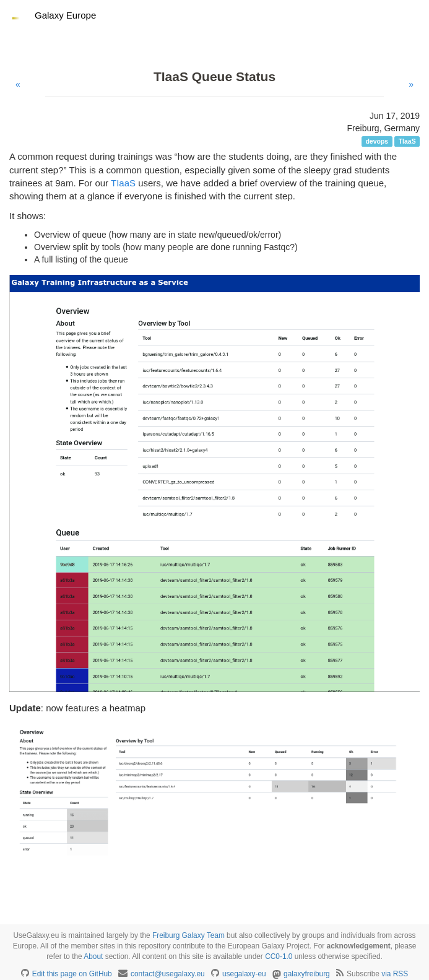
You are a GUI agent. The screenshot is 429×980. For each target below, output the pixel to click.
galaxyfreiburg (307, 974)
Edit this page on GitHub (72, 974)
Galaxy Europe (65, 15)
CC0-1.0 (279, 956)
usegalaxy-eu (244, 974)
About (93, 956)
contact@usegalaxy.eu (168, 974)
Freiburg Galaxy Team (188, 935)
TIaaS (123, 183)
